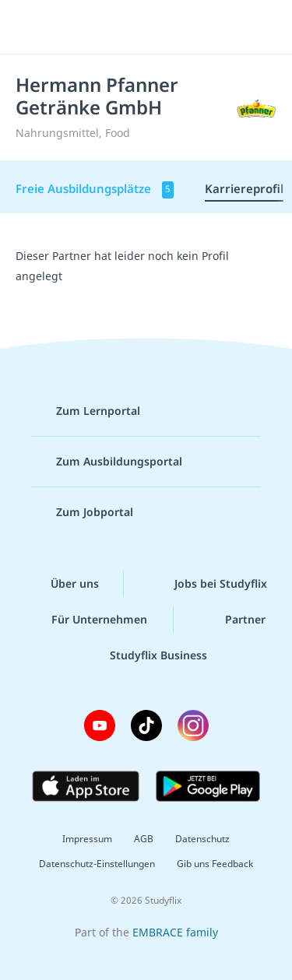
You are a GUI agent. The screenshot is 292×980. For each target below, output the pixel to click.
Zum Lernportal (86, 411)
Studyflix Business (146, 655)
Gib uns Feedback (215, 864)
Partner (233, 620)
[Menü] (33, 27)
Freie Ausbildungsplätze (95, 190)
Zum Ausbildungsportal (107, 462)
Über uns (62, 584)
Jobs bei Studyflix (208, 584)
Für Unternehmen (87, 620)
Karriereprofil (244, 188)
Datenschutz (202, 839)
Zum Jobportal (82, 512)
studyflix (160, 27)
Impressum (87, 839)
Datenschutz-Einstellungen (97, 864)
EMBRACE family (175, 932)
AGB (144, 839)
